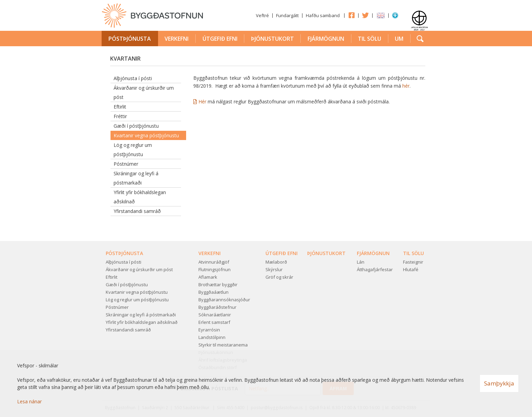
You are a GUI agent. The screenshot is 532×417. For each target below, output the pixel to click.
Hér (203, 102)
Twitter (365, 15)
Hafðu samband (323, 15)
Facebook (351, 15)
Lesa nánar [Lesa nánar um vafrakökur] (29, 401)
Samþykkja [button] (499, 383)
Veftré (262, 15)
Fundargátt (287, 15)
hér (406, 86)
